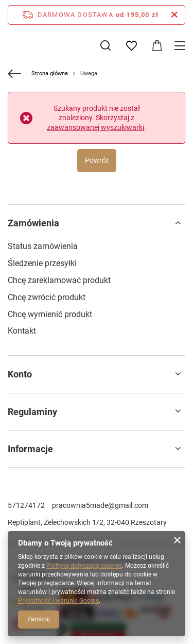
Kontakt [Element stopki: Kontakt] (22, 331)
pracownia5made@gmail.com (100, 505)
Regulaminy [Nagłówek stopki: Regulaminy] (32, 412)
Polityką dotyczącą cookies (84, 566)
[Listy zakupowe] (131, 46)
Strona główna (50, 73)
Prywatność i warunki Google (58, 601)
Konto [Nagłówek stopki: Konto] (20, 374)
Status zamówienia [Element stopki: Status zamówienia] (43, 246)
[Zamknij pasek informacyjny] (174, 15)
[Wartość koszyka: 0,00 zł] (157, 46)
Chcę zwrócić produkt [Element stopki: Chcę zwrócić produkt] (47, 297)
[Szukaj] (106, 45)
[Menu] (181, 46)
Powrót (97, 160)
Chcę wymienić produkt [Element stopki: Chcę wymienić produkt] (50, 314)
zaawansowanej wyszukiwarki (95, 127)
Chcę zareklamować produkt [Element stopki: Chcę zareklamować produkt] (59, 280)
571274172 (26, 505)
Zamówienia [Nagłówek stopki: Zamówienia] (33, 223)
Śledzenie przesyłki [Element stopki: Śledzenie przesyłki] (42, 263)
